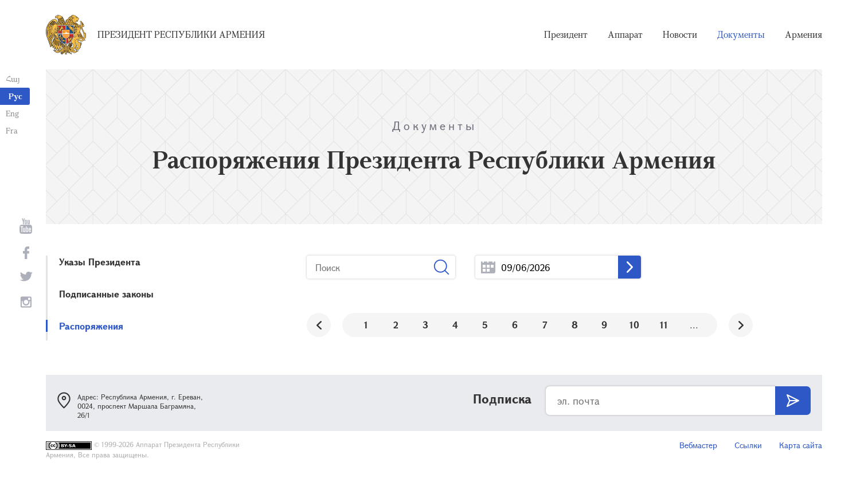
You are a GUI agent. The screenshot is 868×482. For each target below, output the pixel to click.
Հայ (13, 79)
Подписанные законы (106, 294)
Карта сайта (801, 445)
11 (664, 325)
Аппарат (625, 34)
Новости (680, 34)
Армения (804, 34)
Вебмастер (698, 445)
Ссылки (748, 445)
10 (634, 325)
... (488, 267)
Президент (566, 34)
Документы (741, 34)
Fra (12, 130)
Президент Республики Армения (181, 34)
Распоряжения (91, 326)
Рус (15, 96)
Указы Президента (100, 262)
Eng (12, 113)
